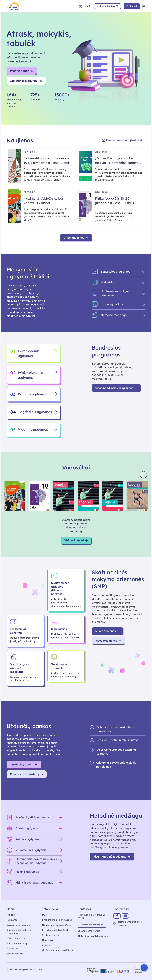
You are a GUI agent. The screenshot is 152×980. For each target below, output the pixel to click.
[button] (89, 6)
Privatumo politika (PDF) (56, 930)
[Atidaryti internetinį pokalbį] (144, 968)
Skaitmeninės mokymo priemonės (19, 932)
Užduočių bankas (16, 938)
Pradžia (11, 915)
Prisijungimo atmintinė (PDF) (58, 920)
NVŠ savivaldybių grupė (93, 936)
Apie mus (47, 945)
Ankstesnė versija (89, 931)
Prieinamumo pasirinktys (57, 950)
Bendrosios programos (19, 925)
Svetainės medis (51, 935)
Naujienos (12, 920)
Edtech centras (15, 954)
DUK (45, 915)
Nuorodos (47, 940)
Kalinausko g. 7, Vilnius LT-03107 (92, 917)
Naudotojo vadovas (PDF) (56, 925)
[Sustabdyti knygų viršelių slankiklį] (143, 475)
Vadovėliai (12, 949)
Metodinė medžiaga (17, 944)
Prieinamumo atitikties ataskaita (128, 924)
